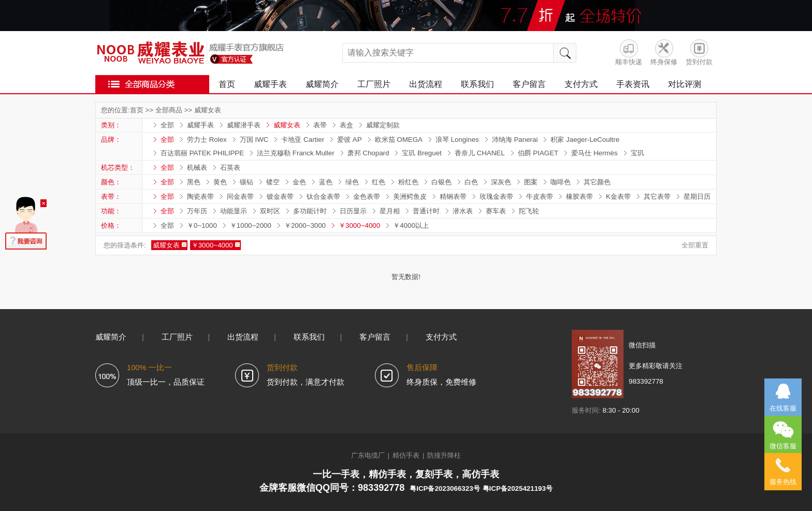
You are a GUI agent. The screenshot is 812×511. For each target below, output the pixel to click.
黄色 (220, 182)
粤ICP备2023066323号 (445, 488)
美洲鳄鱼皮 (410, 196)
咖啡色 (561, 182)
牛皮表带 (540, 196)
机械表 (197, 167)
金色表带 (367, 196)
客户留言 (529, 84)
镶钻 (247, 182)
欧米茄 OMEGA (399, 140)
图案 (531, 182)
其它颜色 (597, 182)
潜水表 (463, 211)
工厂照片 (374, 84)
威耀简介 (322, 84)
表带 (320, 125)
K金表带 (618, 196)
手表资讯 (633, 84)
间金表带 (240, 196)
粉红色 (408, 182)
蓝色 (326, 182)
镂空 (273, 182)
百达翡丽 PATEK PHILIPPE (202, 153)
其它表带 (657, 196)
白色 (471, 182)
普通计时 (426, 211)
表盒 (346, 125)
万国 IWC (254, 140)
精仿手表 (406, 455)
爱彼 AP (349, 140)
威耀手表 (270, 84)
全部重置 (695, 245)
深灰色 (501, 182)
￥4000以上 (411, 225)
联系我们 (477, 84)
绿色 (352, 182)
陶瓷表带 (200, 196)
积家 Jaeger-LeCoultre (585, 140)
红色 (379, 182)
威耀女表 (208, 110)
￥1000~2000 (251, 225)
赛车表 (496, 211)
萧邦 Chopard (368, 153)
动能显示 (234, 211)
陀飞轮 (529, 211)
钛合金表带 (323, 196)
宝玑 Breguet (422, 153)
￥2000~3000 (305, 225)
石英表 (230, 167)
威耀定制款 (383, 125)
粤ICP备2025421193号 (518, 488)
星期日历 (697, 196)
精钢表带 (453, 196)
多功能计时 (310, 211)
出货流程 (426, 84)
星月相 (390, 211)
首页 (227, 84)
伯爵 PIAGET (538, 153)
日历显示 (353, 211)
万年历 (197, 211)
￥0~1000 (202, 225)
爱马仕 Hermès (594, 153)
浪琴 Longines (457, 140)
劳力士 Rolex (207, 140)
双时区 (270, 211)
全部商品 (169, 110)
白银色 (441, 182)
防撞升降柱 (444, 455)
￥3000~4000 (359, 225)
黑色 (194, 182)
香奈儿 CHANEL (480, 153)
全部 (167, 125)
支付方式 (581, 84)
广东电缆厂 (368, 455)
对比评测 (685, 84)
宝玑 (637, 153)
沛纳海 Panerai (515, 140)
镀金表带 (280, 196)
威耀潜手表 (244, 125)
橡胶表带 (579, 196)
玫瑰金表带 (496, 196)
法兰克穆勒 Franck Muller (295, 153)
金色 (299, 182)
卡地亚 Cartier (303, 140)
